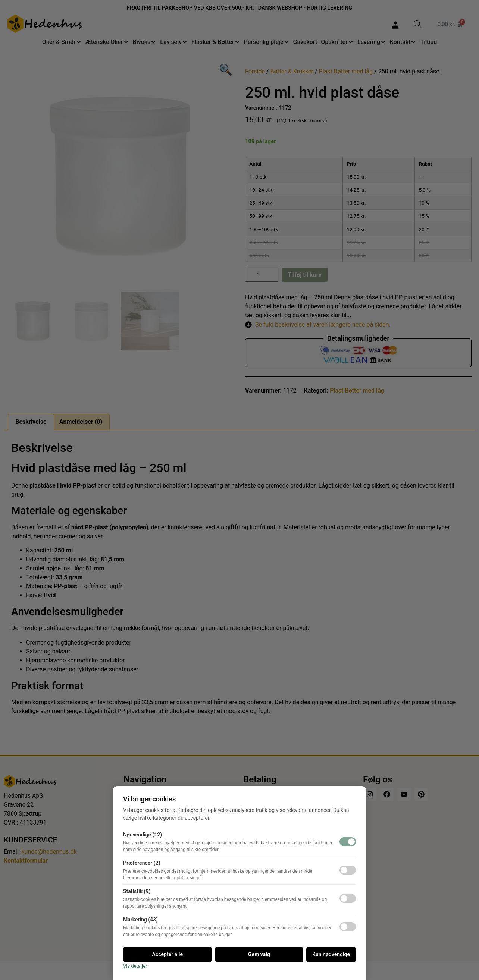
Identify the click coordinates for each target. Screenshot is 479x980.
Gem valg (259, 954)
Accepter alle (168, 954)
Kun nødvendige (331, 954)
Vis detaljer (135, 966)
